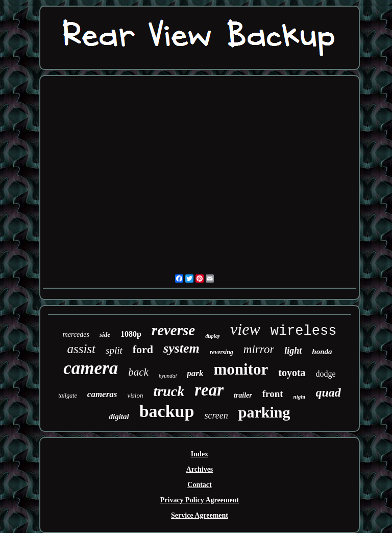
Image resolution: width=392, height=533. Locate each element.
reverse (173, 330)
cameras (102, 394)
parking (264, 412)
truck (169, 391)
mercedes (76, 334)
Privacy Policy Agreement (200, 500)
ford (143, 349)
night (300, 397)
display (213, 336)
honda (322, 352)
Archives (200, 469)
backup (167, 411)
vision (135, 395)
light (293, 351)
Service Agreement (200, 515)
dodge (326, 374)
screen (216, 415)
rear (209, 390)
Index (200, 454)
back (138, 372)
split (114, 350)
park (195, 373)
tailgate (68, 396)
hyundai (168, 376)
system (181, 348)
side (105, 334)
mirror (259, 349)
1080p (131, 334)
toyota (292, 373)
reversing (222, 352)
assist (81, 349)
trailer (243, 395)
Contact (199, 485)
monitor (241, 369)
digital (119, 416)
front (273, 394)
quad (328, 392)
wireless (304, 331)
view (245, 329)
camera (91, 368)
